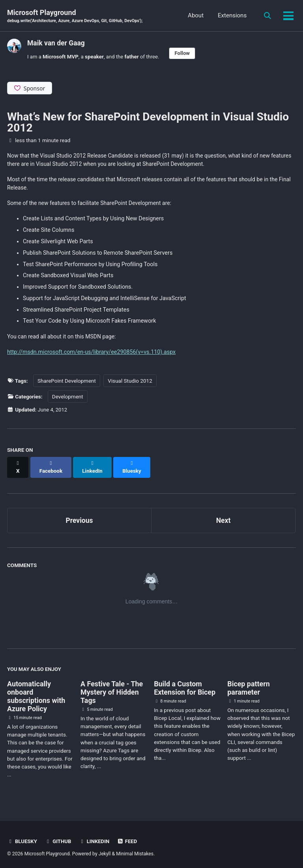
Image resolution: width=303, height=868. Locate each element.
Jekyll (106, 850)
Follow (185, 53)
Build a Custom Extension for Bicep (185, 684)
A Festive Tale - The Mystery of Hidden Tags (112, 689)
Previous (79, 516)
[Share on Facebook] (52, 466)
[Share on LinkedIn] (94, 466)
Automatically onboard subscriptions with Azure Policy (36, 693)
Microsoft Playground (77, 16)
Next (223, 516)
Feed (129, 838)
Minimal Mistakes (137, 850)
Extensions (231, 16)
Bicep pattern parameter (249, 684)
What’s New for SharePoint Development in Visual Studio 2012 (148, 123)
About (195, 16)
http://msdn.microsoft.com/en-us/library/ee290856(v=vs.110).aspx (92, 354)
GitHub (59, 838)
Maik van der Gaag (57, 43)
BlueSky (22, 838)
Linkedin (96, 838)
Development (68, 399)
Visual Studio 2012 (130, 383)
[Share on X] (18, 466)
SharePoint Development (67, 383)
